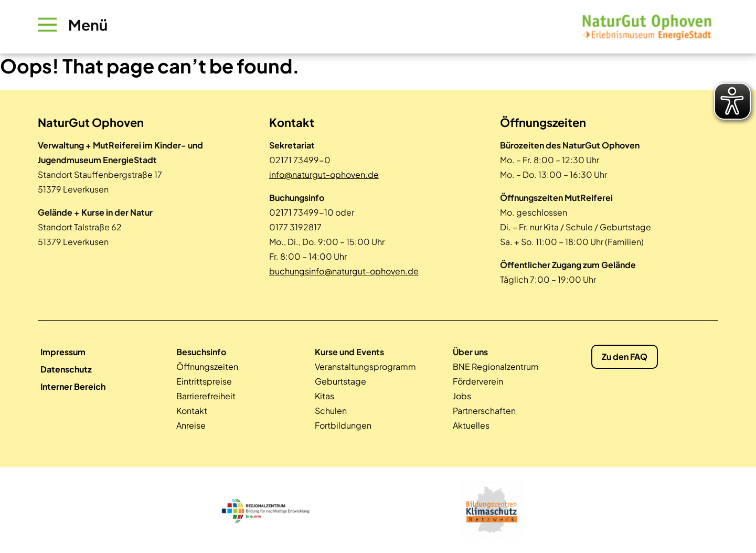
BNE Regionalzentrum (496, 366)
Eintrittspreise (204, 381)
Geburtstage (340, 381)
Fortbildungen (343, 425)
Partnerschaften (484, 411)
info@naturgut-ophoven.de (324, 174)
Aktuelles (471, 425)
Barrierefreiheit (206, 396)
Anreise (191, 425)
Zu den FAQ (625, 357)
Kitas (324, 396)
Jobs (462, 396)
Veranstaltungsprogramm (365, 366)
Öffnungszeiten (207, 366)
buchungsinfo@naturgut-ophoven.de (344, 271)
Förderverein (478, 381)
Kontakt (192, 411)
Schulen (331, 411)
